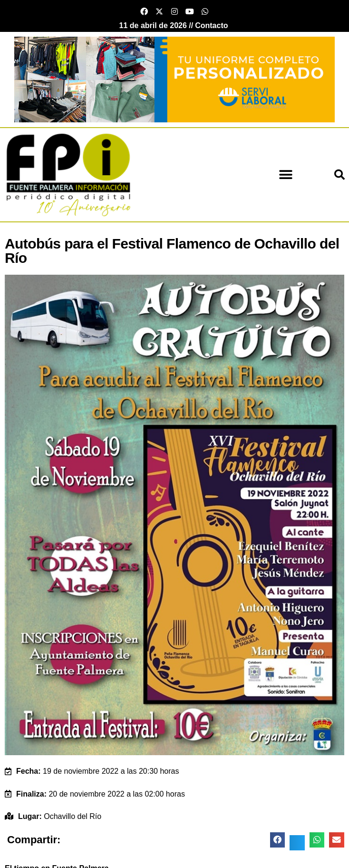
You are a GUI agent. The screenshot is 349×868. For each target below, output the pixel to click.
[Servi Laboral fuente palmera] (174, 79)
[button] (286, 175)
